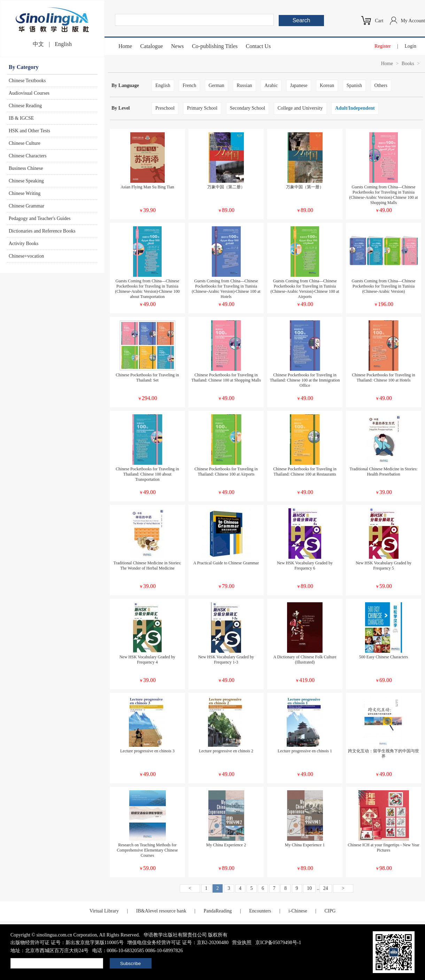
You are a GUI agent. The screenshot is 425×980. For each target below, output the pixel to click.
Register (383, 46)
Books (408, 64)
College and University (300, 108)
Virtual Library (104, 911)
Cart (379, 21)
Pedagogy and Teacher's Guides (40, 218)
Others (381, 85)
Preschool (165, 108)
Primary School (202, 108)
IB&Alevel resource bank (161, 911)
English (63, 44)
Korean (327, 85)
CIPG (330, 911)
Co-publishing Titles (215, 46)
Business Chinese (26, 168)
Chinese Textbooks (27, 81)
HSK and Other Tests (29, 131)
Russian (244, 85)
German (217, 85)
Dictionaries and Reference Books (42, 231)
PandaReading (218, 911)
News (177, 46)
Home (125, 46)
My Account (413, 21)
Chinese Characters (28, 156)
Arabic (271, 85)
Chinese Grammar (26, 206)
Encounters (260, 911)
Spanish (354, 85)
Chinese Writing (25, 193)
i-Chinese (298, 911)
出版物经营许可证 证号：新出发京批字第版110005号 (67, 943)
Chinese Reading (25, 106)
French (189, 85)
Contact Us (258, 46)
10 (309, 888)
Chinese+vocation (26, 256)
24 (326, 888)
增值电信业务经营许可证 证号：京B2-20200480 (178, 943)
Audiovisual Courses (29, 93)
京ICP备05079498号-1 (278, 943)
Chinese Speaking (26, 181)
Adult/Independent (355, 108)
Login (411, 46)
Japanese (299, 85)
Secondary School (248, 108)
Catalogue (152, 46)
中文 (38, 44)
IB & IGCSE (21, 118)
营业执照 (242, 943)
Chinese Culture (25, 143)
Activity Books (24, 244)
